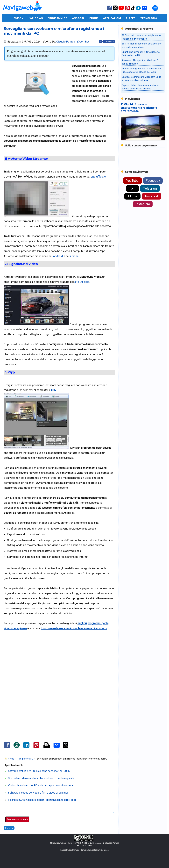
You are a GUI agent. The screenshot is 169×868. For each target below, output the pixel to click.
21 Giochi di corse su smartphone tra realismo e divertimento (139, 108)
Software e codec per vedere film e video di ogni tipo (38, 793)
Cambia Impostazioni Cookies (95, 850)
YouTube (132, 181)
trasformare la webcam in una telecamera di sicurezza (74, 628)
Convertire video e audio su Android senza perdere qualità (41, 778)
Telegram (150, 188)
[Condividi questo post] (107, 42)
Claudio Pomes (66, 42)
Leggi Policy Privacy (70, 850)
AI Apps (131, 18)
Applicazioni (112, 18)
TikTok (132, 196)
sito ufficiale (98, 177)
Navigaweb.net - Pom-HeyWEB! (67, 843)
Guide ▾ (18, 18)
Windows (36, 18)
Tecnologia (149, 18)
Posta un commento (17, 819)
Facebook (153, 181)
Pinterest (152, 196)
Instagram (143, 204)
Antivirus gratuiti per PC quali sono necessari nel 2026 (39, 771)
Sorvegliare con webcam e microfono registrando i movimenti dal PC (54, 31)
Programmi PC (57, 18)
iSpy (54, 390)
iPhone (94, 18)
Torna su (9, 828)
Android (78, 18)
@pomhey (83, 42)
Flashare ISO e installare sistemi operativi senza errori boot (42, 800)
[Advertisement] (59, 663)
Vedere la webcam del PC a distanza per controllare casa (40, 786)
